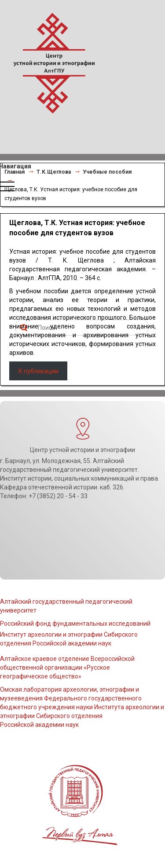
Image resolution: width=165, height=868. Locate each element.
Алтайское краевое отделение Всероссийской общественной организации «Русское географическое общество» (67, 667)
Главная (15, 172)
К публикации (38, 371)
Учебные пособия (107, 172)
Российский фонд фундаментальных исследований (75, 624)
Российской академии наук (39, 725)
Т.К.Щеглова (54, 172)
